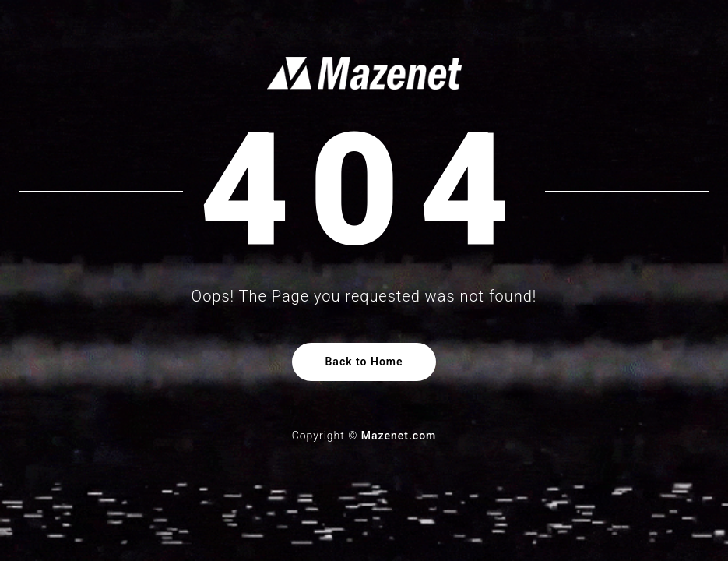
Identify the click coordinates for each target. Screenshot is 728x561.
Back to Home (364, 362)
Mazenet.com (399, 436)
